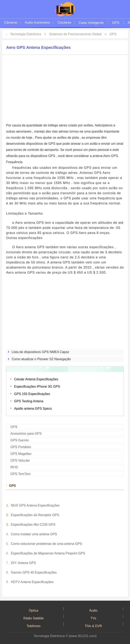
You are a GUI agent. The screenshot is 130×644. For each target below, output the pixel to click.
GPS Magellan (21, 454)
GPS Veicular (20, 460)
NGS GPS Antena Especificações (35, 505)
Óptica (33, 611)
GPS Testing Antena (29, 401)
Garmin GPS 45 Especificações (34, 572)
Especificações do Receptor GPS (35, 515)
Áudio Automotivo (37, 22)
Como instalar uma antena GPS (34, 534)
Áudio (93, 611)
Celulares (64, 22)
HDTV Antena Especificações (32, 582)
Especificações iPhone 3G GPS (37, 387)
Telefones (34, 626)
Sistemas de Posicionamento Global (75, 34)
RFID (14, 467)
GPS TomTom (20, 474)
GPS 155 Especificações (32, 394)
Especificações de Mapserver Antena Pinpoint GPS (48, 553)
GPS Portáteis (21, 447)
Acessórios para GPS (26, 434)
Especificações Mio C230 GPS (33, 525)
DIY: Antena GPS (23, 563)
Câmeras (11, 22)
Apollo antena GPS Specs (33, 409)
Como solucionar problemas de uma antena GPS (46, 544)
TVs (93, 618)
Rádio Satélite (33, 618)
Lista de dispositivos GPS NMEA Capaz (40, 352)
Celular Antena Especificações (36, 379)
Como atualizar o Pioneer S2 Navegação (41, 359)
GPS (116, 23)
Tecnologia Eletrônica (26, 34)
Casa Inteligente (91, 23)
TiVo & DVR (93, 626)
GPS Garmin (20, 440)
